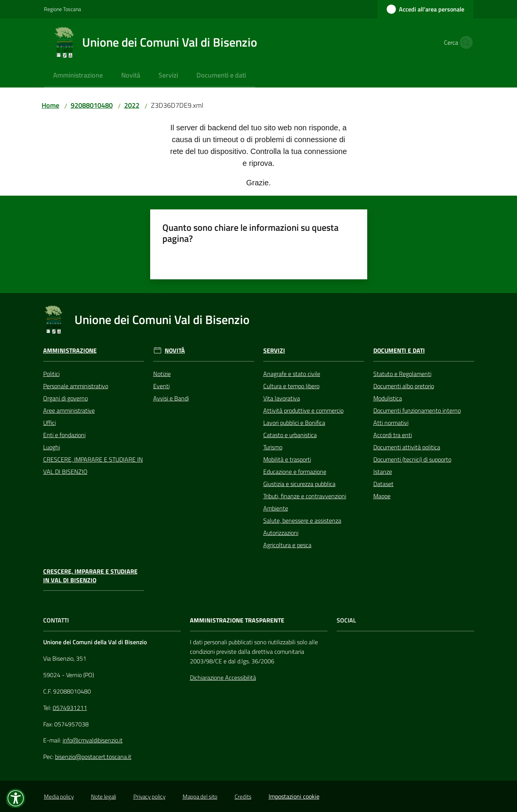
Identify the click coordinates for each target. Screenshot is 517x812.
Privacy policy (149, 797)
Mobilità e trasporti (287, 459)
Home (50, 105)
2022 (132, 105)
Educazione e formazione (295, 472)
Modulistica (388, 398)
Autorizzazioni (281, 533)
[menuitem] (78, 76)
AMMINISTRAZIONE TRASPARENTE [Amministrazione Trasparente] (237, 620)
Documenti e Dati (399, 351)
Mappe (382, 496)
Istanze (383, 472)
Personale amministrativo (76, 386)
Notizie (162, 374)
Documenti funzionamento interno (417, 410)
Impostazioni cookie (294, 796)
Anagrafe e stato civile (292, 374)
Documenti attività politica (407, 447)
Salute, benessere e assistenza (302, 520)
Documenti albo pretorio (404, 386)
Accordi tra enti (393, 435)
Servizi (274, 351)
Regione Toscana (62, 9)
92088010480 (92, 105)
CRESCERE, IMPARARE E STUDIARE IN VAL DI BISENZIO (93, 465)
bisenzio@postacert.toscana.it (93, 757)
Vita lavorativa (282, 398)
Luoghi (52, 447)
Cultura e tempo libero (291, 386)
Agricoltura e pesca (287, 545)
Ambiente (276, 508)
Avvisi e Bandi (171, 398)
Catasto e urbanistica (290, 435)
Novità (175, 351)
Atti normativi (391, 423)
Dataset (383, 484)
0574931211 (70, 708)
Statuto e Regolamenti (402, 374)
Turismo (273, 447)
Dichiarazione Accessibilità (223, 677)
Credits (243, 797)
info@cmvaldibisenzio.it (93, 740)
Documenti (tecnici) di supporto (412, 459)
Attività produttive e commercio (303, 410)
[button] (464, 42)
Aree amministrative (69, 410)
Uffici (49, 423)
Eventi (161, 386)
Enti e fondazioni (64, 435)
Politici (51, 374)
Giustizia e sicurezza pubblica (299, 484)
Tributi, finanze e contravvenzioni (305, 496)
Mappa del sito (200, 797)
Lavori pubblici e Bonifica (294, 423)
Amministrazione (70, 351)
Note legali (104, 797)
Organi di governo (66, 398)
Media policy (59, 797)
